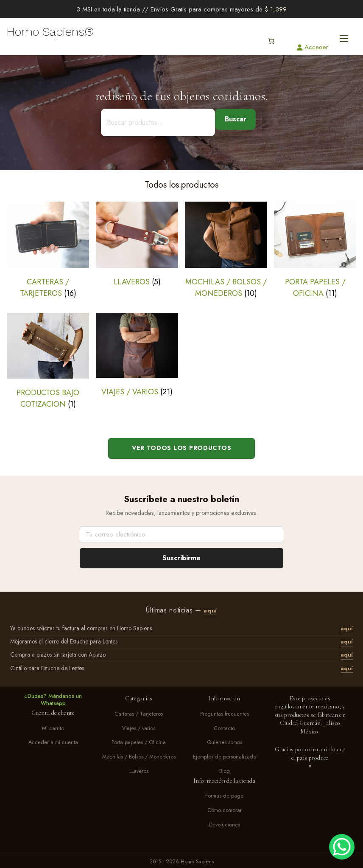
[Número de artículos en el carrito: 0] (271, 41)
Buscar (236, 119)
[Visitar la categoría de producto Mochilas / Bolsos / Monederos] (226, 250)
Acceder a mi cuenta (53, 743)
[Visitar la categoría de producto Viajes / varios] (137, 355)
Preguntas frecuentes (225, 714)
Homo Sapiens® (50, 32)
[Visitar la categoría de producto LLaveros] (137, 244)
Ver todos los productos (182, 448)
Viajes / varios (139, 729)
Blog (225, 771)
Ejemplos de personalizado (225, 757)
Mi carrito (53, 729)
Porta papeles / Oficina (139, 743)
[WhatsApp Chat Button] (342, 847)
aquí (210, 611)
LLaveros (139, 771)
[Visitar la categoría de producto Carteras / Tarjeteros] (48, 250)
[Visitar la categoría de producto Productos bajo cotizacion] (48, 361)
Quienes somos (225, 743)
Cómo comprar (225, 810)
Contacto (224, 729)
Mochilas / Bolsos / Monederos (139, 757)
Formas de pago (224, 796)
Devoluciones (225, 825)
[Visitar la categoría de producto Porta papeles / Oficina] (315, 250)
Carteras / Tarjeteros (139, 714)
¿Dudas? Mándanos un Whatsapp (53, 700)
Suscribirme (181, 558)
